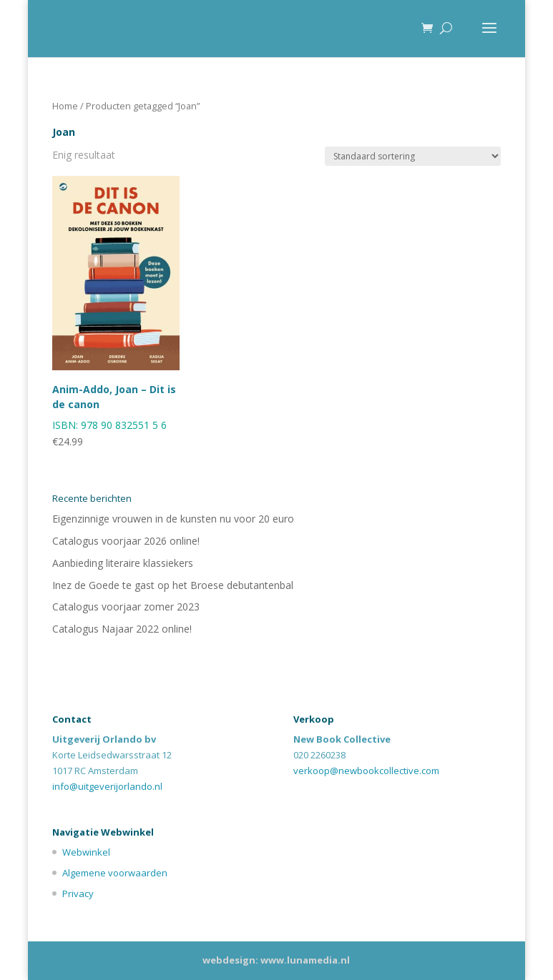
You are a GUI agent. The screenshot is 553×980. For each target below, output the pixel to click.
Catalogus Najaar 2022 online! (122, 629)
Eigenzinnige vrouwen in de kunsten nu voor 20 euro (173, 519)
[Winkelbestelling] (413, 156)
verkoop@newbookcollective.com (366, 771)
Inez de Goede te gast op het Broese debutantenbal (173, 585)
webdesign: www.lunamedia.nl (276, 960)
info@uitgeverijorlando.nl (107, 786)
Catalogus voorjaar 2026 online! (126, 541)
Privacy (78, 894)
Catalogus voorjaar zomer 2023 (126, 607)
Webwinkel (86, 852)
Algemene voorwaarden (115, 873)
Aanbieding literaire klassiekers (123, 563)
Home (65, 106)
